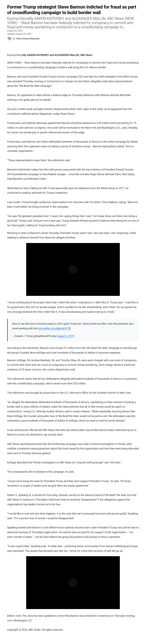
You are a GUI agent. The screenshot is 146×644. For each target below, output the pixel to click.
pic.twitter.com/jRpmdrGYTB (55, 328)
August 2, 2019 (66, 336)
